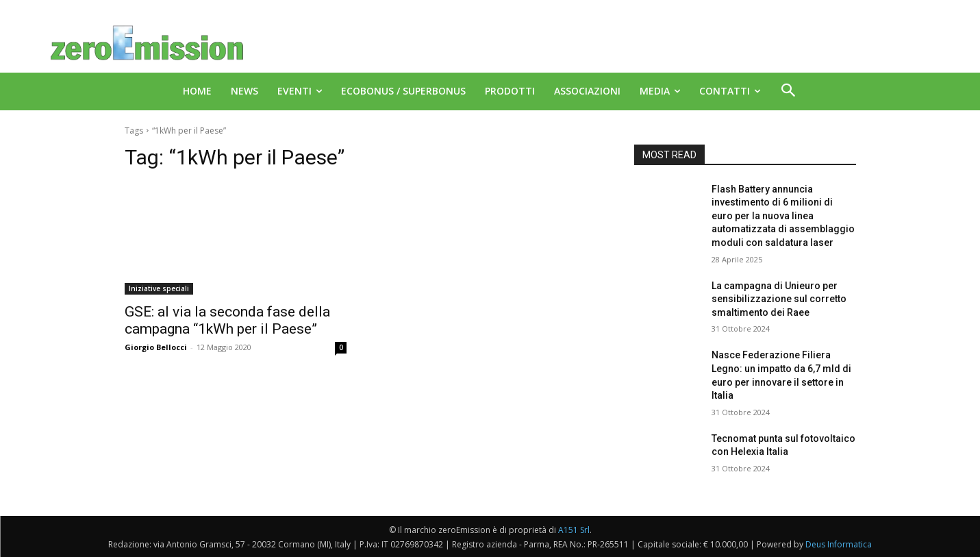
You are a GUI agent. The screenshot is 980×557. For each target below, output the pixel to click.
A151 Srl (574, 530)
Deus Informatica (839, 544)
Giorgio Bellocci (156, 347)
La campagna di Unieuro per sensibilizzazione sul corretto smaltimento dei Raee (779, 299)
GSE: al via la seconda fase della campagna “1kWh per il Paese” (227, 320)
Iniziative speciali (159, 288)
